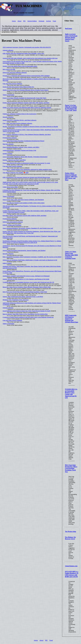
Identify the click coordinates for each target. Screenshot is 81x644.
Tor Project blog (71, 531)
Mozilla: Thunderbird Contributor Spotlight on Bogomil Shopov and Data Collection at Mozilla (30, 127)
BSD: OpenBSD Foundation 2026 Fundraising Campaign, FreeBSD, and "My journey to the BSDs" (32, 257)
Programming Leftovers (10, 138)
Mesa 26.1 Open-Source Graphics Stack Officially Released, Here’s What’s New (27, 287)
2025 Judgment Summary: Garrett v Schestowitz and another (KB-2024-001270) (27, 47)
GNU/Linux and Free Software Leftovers (15, 73)
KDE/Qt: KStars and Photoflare (12, 225)
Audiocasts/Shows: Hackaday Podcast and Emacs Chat (19, 150)
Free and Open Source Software (12, 84)
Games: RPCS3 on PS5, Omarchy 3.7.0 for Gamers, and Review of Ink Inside (26, 279)
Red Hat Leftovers (8, 144)
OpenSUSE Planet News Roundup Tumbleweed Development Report (24, 141)
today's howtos (7, 263)
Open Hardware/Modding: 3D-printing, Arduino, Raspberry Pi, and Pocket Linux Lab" (28, 228)
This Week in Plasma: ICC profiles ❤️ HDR (16, 173)
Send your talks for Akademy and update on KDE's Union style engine (24, 203)
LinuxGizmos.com (71, 566)
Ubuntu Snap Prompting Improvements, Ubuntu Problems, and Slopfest (24, 250)
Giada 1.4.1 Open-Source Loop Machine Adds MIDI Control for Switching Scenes (71, 255)
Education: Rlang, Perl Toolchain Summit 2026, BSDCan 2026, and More (25, 216)
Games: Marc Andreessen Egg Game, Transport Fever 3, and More (23, 297)
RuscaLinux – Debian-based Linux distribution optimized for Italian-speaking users (27, 169)
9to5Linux (69, 28)
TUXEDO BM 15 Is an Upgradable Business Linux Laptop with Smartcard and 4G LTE (71, 394)
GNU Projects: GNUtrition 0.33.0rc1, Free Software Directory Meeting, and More (27, 134)
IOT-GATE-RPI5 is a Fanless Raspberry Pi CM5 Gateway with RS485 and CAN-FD (72, 574)
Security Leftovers (8, 117)
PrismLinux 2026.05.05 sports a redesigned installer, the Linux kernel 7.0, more (26, 163)
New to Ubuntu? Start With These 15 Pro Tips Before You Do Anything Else (25, 314)
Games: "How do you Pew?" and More (14, 160)
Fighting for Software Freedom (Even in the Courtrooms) (20, 114)
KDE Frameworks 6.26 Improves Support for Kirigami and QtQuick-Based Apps (72, 319)
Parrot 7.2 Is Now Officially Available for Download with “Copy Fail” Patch (71, 108)
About (20, 21)
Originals (41, 21)
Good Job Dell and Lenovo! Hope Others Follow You (18, 87)
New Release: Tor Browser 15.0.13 (70, 538)
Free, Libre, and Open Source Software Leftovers (18, 123)
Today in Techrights (8, 95)
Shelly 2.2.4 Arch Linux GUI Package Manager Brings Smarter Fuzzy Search (71, 38)
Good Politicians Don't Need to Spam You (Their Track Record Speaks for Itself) (27, 311)
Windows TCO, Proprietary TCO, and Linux (16, 300)
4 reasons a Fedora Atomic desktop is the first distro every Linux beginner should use (28, 317)
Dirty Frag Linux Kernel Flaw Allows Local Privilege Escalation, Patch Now (71, 468)
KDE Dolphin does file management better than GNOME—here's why (23, 53)
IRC (24, 21)
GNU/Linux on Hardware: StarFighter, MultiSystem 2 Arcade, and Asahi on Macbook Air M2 (30, 260)
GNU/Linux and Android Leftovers (13, 222)
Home (14, 21)
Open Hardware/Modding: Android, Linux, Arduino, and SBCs (21, 147)
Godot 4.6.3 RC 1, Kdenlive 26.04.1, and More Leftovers (20, 120)
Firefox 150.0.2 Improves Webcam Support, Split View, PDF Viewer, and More (71, 177)
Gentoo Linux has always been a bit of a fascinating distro (20, 66)
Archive (48, 21)
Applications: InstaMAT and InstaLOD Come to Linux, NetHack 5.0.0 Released (26, 276)
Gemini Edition (32, 21)
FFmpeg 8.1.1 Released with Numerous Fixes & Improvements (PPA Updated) (26, 76)
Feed (54, 21)
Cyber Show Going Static (10, 187)
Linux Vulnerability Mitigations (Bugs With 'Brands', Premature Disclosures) (25, 157)
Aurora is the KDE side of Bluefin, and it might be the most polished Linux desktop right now (30, 58)
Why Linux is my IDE (9, 69)
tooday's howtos (8, 154)
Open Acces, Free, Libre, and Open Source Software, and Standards (23, 200)
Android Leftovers (8, 50)
